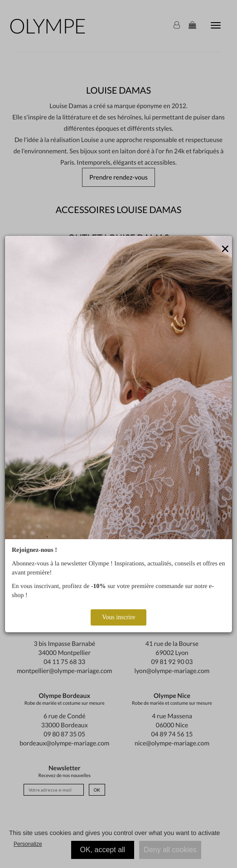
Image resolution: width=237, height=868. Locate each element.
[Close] (225, 249)
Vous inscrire (119, 617)
